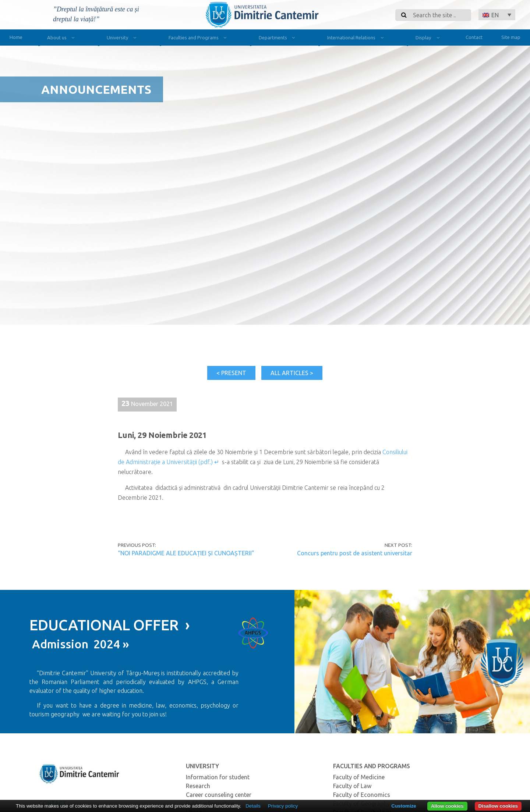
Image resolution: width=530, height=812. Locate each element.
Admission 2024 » (79, 644)
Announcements (96, 89)
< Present (231, 373)
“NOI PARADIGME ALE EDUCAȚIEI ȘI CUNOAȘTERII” (186, 553)
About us (62, 38)
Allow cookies (447, 806)
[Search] (440, 15)
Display (429, 38)
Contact (474, 37)
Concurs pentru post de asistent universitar (355, 553)
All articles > (292, 373)
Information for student (218, 777)
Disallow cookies (498, 806)
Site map (511, 37)
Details (253, 806)
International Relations (357, 38)
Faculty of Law (352, 786)
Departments (278, 38)
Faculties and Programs (199, 38)
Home (16, 37)
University (123, 38)
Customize (404, 806)
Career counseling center (219, 795)
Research (198, 786)
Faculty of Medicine (359, 777)
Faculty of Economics (362, 795)
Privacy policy (283, 806)
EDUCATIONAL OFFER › (110, 625)
